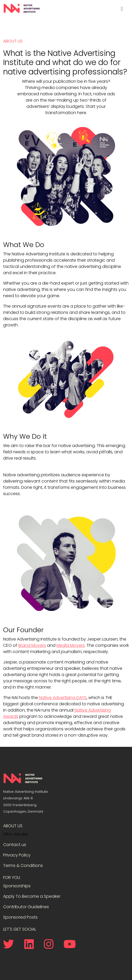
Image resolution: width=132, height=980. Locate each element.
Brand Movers (32, 645)
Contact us (15, 845)
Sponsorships (17, 886)
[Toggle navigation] (122, 9)
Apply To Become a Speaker (32, 896)
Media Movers (71, 645)
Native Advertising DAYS (63, 698)
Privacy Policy (17, 855)
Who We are (16, 834)
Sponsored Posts (20, 917)
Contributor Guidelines (26, 907)
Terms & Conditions (23, 865)
